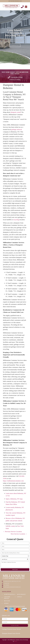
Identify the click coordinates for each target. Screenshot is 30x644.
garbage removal (17, 129)
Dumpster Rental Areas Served (11, 633)
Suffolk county (10, 526)
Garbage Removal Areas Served (11, 629)
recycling (16, 220)
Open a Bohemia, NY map (14, 499)
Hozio (16, 641)
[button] (26, 7)
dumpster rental (16, 112)
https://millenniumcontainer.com (13, 481)
